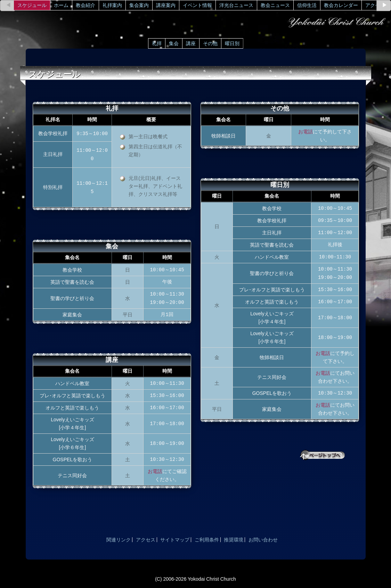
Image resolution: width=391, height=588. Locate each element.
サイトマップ (175, 540)
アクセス (375, 5)
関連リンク (119, 540)
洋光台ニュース (236, 5)
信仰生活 (307, 5)
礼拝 (157, 43)
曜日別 (232, 43)
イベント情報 (197, 5)
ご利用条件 (207, 540)
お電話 (155, 471)
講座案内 (166, 5)
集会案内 (139, 5)
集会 (174, 43)
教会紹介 (85, 5)
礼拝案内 (112, 5)
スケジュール (32, 5)
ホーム (61, 5)
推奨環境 (234, 540)
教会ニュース (275, 5)
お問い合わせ (263, 540)
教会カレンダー (341, 5)
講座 (191, 43)
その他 (210, 43)
